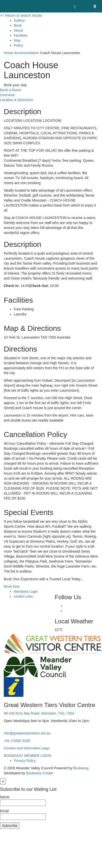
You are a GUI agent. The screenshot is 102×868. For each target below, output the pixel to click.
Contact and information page (27, 748)
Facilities (20, 35)
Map (17, 40)
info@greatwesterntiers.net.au (27, 733)
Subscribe (10, 826)
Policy (18, 45)
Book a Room (11, 90)
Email (4, 811)
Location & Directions (16, 100)
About (18, 30)
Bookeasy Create (40, 773)
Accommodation (26, 53)
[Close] (3, 781)
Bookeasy (81, 768)
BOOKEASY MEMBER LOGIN (27, 756)
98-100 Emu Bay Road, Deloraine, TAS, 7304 (39, 713)
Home (8, 53)
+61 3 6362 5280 (17, 741)
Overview (7, 95)
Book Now (12, 586)
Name (5, 797)
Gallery (19, 20)
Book (18, 25)
